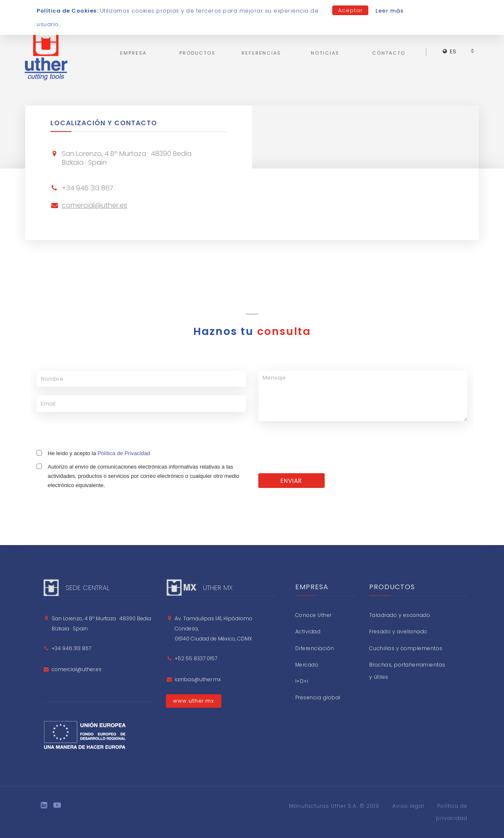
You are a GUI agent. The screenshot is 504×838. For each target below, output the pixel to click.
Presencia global (318, 697)
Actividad (308, 631)
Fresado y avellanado (398, 631)
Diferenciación (315, 648)
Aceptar (350, 10)
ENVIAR (291, 481)
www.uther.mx (194, 701)
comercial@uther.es (94, 205)
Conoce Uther (314, 615)
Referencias (261, 53)
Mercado (307, 665)
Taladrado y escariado (400, 615)
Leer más (390, 11)
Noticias (325, 53)
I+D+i (302, 681)
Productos (197, 53)
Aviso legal (408, 806)
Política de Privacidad (124, 453)
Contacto (389, 53)
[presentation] (322, 448)
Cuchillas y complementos (406, 648)
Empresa (133, 53)
